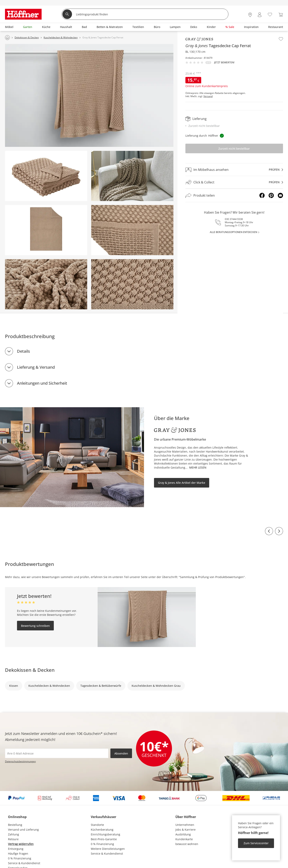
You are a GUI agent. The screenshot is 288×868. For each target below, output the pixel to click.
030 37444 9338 (234, 219)
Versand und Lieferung (23, 830)
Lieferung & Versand (36, 367)
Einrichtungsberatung (105, 834)
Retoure (13, 839)
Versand (208, 96)
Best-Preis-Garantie (104, 839)
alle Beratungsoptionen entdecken (233, 232)
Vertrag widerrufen (21, 844)
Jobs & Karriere (185, 830)
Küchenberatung (102, 830)
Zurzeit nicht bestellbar (234, 149)
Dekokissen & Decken (30, 670)
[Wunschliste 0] (270, 14)
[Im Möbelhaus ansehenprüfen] (234, 170)
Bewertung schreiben (35, 626)
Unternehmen (185, 825)
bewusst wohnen (187, 844)
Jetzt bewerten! (224, 63)
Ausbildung (183, 834)
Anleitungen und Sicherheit (42, 383)
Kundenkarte (184, 839)
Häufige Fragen (18, 854)
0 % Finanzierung (20, 858)
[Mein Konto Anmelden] (260, 15)
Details (23, 351)
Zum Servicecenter (256, 843)
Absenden (121, 753)
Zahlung (13, 834)
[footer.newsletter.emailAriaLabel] (57, 753)
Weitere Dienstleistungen (108, 849)
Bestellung (15, 825)
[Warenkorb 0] (281, 15)
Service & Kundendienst (24, 863)
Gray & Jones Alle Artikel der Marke (182, 483)
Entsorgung (16, 849)
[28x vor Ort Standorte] (250, 15)
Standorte (97, 825)
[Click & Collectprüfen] (234, 182)
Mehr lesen (198, 467)
